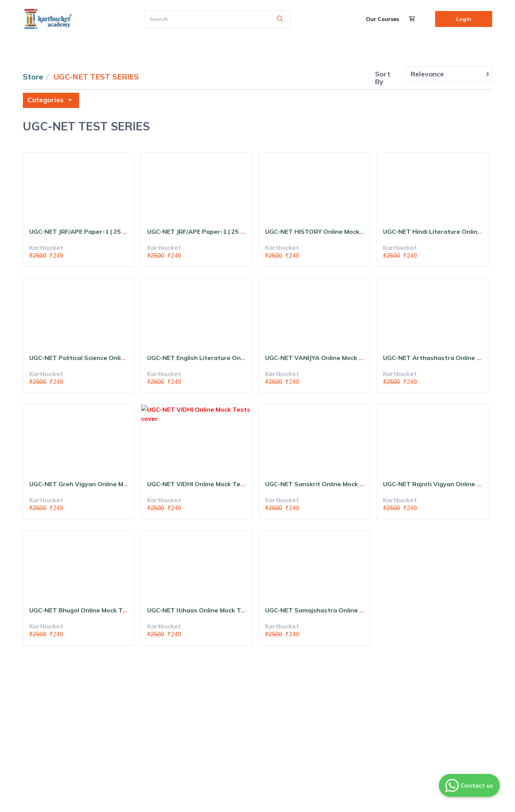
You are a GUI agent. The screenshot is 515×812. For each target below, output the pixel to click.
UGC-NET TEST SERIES (96, 77)
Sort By (383, 78)
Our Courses (382, 19)
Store (33, 77)
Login (463, 19)
